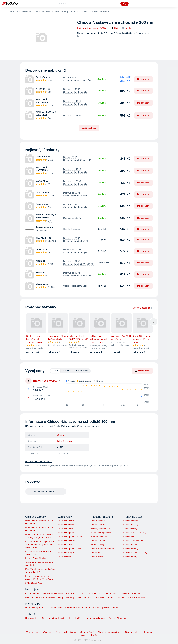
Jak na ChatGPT (75, 618)
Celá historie (82, 371)
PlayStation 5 (94, 593)
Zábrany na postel (66, 533)
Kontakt (84, 635)
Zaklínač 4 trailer (54, 608)
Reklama (148, 632)
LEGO (81, 593)
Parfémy (70, 597)
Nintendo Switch (111, 593)
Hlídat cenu (142, 371)
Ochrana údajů (87, 632)
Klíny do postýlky (99, 537)
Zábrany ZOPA (65, 545)
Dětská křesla (97, 557)
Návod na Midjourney (96, 618)
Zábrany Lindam (66, 529)
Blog (58, 632)
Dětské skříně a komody (135, 533)
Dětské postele (98, 521)
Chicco (60, 435)
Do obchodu (143, 79)
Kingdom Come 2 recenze (77, 608)
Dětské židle (96, 553)
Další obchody (89, 128)
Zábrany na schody (67, 541)
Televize (125, 593)
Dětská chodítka (131, 521)
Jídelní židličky (97, 545)
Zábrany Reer (64, 557)
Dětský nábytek (43, 11)
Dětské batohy (130, 557)
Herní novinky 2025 (34, 608)
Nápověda (47, 632)
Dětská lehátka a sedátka (103, 549)
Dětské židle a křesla (133, 541)
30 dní (55, 371)
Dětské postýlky (98, 525)
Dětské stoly (129, 537)
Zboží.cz (14, 11)
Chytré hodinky (32, 593)
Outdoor (111, 597)
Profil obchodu (43, 231)
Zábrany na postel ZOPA (69, 549)
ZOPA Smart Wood (34, 583)
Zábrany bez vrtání (67, 521)
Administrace (70, 632)
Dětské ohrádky (98, 541)
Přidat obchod (32, 632)
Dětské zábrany (61, 11)
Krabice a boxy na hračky (135, 553)
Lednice (29, 597)
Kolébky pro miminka (101, 529)
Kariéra (95, 635)
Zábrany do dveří (66, 525)
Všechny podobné (143, 308)
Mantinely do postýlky (101, 533)
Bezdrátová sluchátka (53, 593)
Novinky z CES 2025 (35, 618)
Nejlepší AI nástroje (118, 618)
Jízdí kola (100, 597)
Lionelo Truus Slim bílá (36, 558)
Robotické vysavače (45, 597)
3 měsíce (67, 371)
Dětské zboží (27, 11)
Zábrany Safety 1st (67, 553)
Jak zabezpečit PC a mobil (105, 608)
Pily (79, 597)
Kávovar (136, 593)
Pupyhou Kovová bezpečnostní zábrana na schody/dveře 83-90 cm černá (40, 544)
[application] (106, 394)
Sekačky (88, 597)
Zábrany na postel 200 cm (70, 537)
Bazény (121, 597)
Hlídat (115, 28)
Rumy (60, 597)
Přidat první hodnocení (88, 28)
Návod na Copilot (56, 618)
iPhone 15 (71, 593)
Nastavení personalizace (110, 632)
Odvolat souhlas (133, 632)
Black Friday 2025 (137, 597)
